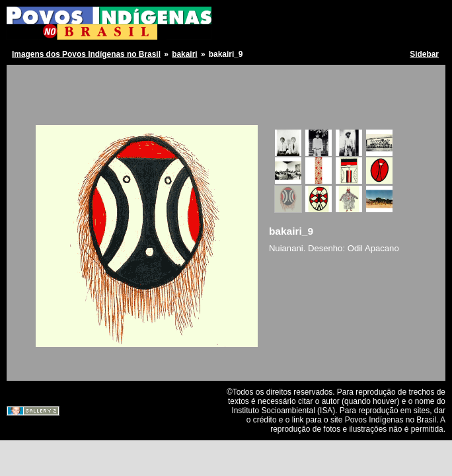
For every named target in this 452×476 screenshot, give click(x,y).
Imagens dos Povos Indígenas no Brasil (86, 54)
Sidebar (424, 54)
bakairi (184, 54)
